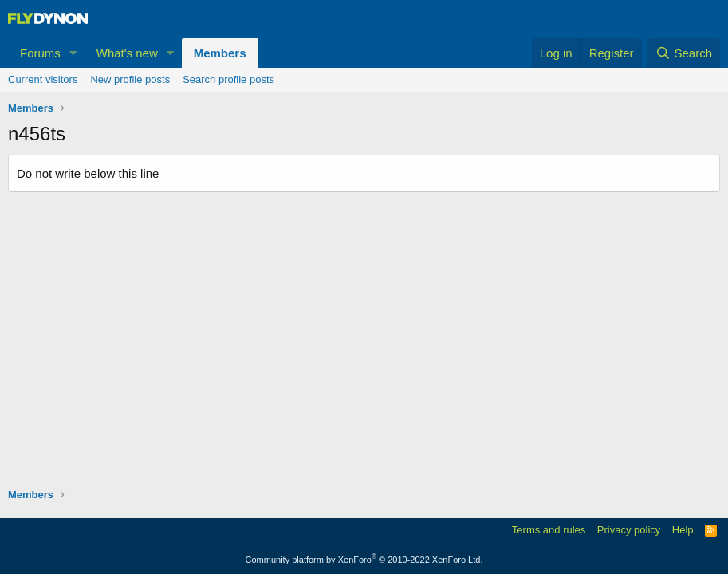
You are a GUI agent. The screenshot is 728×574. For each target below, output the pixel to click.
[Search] (684, 53)
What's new (127, 53)
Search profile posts (228, 79)
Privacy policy (629, 530)
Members (220, 53)
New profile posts (130, 79)
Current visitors (43, 79)
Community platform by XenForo (364, 560)
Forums (40, 53)
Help (683, 530)
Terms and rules (549, 530)
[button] (73, 53)
